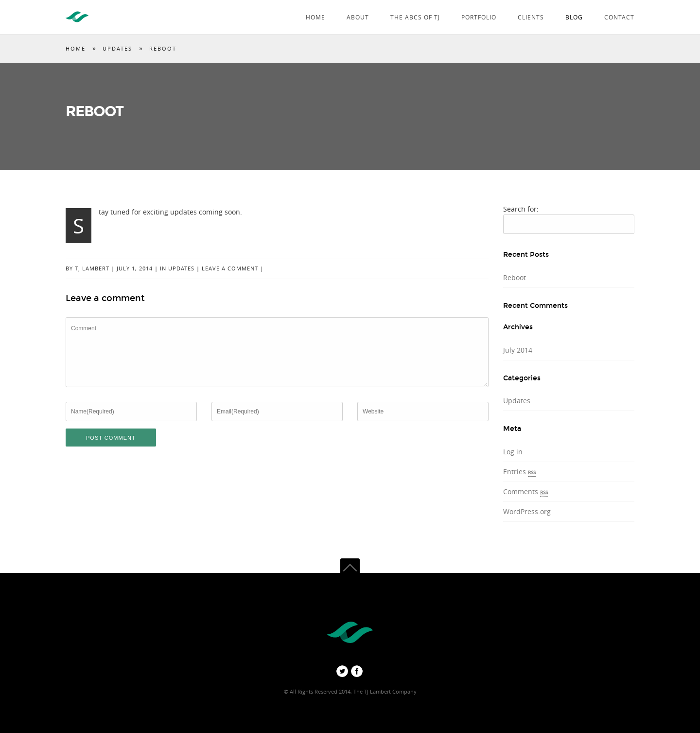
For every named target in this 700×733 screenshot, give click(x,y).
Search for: (521, 209)
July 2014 (518, 350)
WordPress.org (527, 511)
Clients (531, 17)
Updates (117, 48)
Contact (619, 17)
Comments (525, 492)
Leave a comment (230, 268)
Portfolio (479, 17)
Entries (519, 472)
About (358, 17)
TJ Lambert (92, 268)
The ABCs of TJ (415, 17)
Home (315, 17)
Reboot (515, 277)
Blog (574, 17)
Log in (513, 452)
